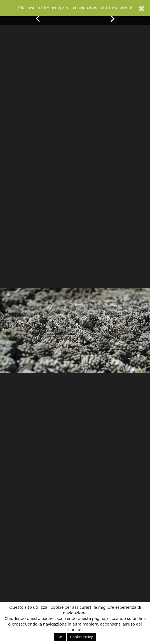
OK (60, 637)
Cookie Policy (81, 637)
